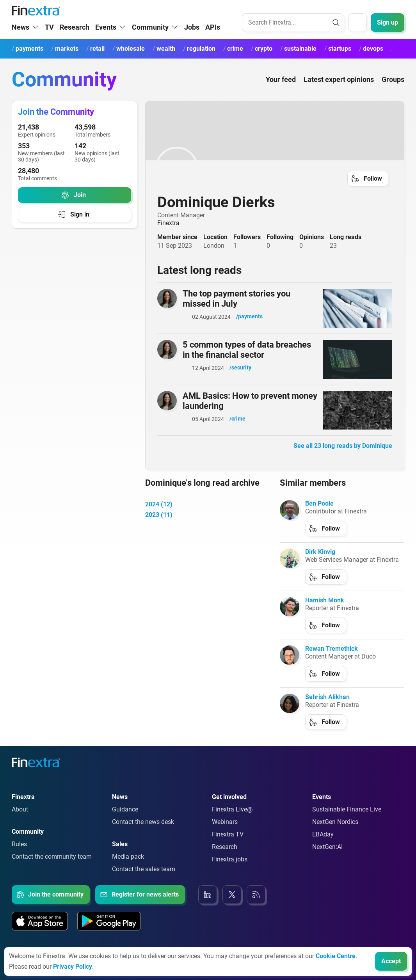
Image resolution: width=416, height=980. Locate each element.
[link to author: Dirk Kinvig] (290, 567)
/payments (249, 325)
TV (49, 36)
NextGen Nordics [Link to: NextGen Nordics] (335, 831)
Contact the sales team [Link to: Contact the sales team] (144, 878)
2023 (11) (159, 524)
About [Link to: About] (20, 818)
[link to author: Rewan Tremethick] (290, 664)
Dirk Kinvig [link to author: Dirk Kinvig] (320, 561)
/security (240, 376)
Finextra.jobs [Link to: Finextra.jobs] (230, 868)
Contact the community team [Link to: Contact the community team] (52, 865)
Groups (393, 88)
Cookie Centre (336, 956)
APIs (213, 36)
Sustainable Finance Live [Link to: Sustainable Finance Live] (347, 818)
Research (75, 36)
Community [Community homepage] (64, 88)
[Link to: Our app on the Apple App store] (40, 930)
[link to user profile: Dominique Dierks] (275, 177)
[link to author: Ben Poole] (290, 519)
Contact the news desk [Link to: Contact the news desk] (143, 831)
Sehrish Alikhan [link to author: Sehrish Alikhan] (327, 706)
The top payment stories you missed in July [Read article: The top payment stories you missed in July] (236, 308)
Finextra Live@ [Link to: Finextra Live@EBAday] (232, 818)
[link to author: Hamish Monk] (290, 616)
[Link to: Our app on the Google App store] (109, 930)
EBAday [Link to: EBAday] (323, 843)
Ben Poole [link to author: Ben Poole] (319, 512)
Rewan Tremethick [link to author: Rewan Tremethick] (332, 658)
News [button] (20, 36)
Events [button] (106, 36)
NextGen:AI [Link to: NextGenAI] (327, 856)
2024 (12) (159, 513)
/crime (237, 428)
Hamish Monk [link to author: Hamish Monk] (325, 609)
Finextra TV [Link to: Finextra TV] (228, 843)
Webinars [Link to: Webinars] (225, 831)
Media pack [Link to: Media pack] (128, 865)
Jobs (192, 36)
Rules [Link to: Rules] (19, 853)
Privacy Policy (73, 967)
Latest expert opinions (339, 88)
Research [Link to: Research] (225, 856)
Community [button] (150, 36)
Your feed (281, 88)
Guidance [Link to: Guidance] (125, 818)
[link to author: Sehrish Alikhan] (290, 712)
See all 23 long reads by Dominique (343, 455)
